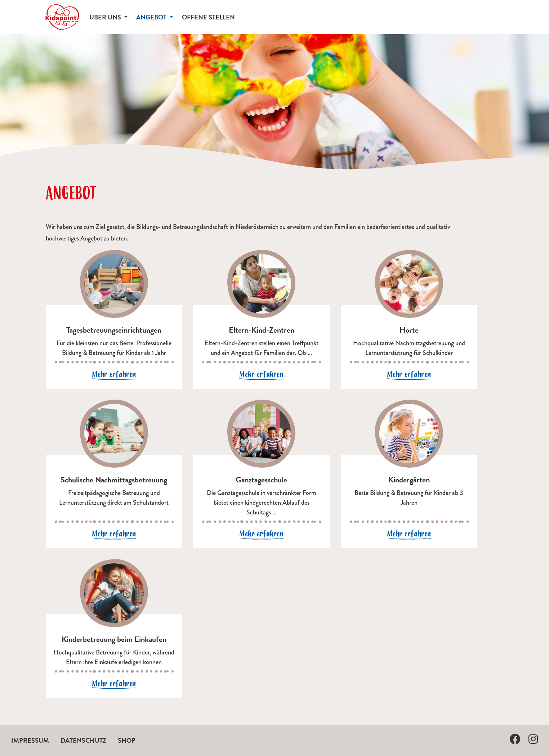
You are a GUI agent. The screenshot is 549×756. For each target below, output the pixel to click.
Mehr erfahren (114, 374)
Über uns (106, 17)
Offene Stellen (208, 17)
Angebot (152, 17)
